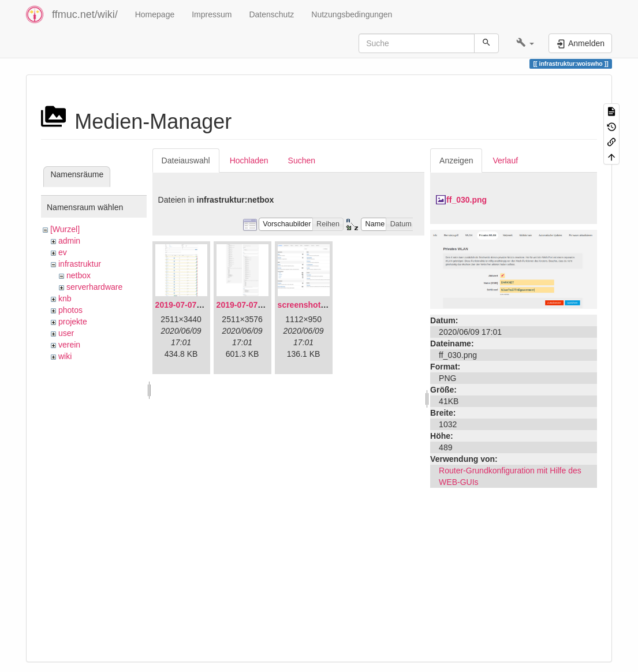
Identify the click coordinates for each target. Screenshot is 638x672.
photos (70, 310)
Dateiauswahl (186, 160)
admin (69, 241)
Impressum (212, 14)
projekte (73, 322)
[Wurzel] (65, 229)
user (66, 333)
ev (63, 252)
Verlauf (505, 160)
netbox (79, 275)
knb (65, 298)
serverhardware (94, 287)
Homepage (155, 14)
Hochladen (249, 160)
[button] (525, 43)
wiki (65, 356)
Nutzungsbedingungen (352, 14)
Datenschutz (271, 14)
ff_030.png (467, 200)
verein (69, 345)
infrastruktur (80, 264)
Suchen (302, 160)
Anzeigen (456, 160)
